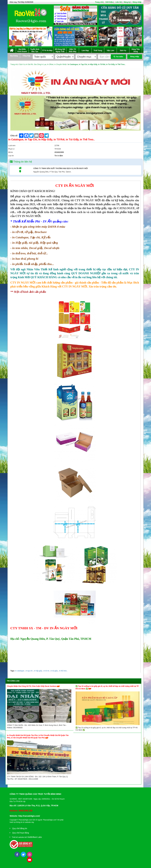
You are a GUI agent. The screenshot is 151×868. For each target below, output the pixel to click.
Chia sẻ (14, 136)
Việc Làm (110, 51)
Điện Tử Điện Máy (73, 50)
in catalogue (20, 671)
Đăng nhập (137, 2)
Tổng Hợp (26, 56)
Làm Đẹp (85, 51)
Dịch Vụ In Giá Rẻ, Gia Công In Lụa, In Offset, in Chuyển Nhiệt (43, 64)
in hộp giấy (38, 671)
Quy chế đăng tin (20, 828)
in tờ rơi (46, 671)
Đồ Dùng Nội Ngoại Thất (60, 50)
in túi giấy (54, 671)
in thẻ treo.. (63, 671)
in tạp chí (29, 671)
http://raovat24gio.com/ (29, 816)
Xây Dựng (14, 56)
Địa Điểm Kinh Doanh (22, 50)
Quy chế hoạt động (21, 833)
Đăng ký (127, 2)
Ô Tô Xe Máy (47, 51)
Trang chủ (99, 2)
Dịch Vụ (123, 51)
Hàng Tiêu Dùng (136, 50)
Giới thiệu (109, 2)
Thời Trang (98, 51)
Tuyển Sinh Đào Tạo (35, 50)
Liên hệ (118, 2)
